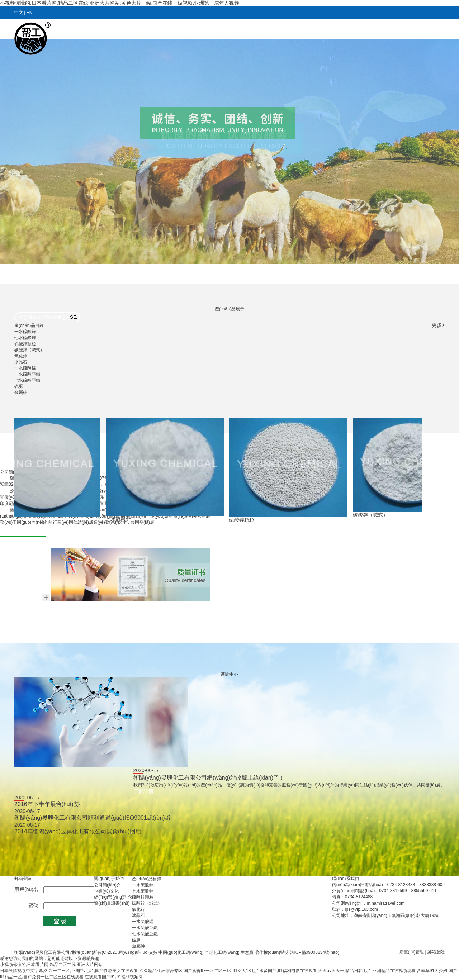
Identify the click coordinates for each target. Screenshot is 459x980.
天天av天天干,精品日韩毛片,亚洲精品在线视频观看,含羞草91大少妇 (383, 971)
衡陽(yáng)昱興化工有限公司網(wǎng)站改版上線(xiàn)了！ (209, 778)
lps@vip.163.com (361, 909)
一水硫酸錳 (25, 368)
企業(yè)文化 (106, 891)
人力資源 (331, 29)
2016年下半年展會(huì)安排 (50, 804)
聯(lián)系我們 (421, 29)
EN (30, 13)
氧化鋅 (21, 356)
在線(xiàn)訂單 (373, 29)
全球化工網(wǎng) (222, 952)
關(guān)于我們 (177, 29)
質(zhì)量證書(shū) (112, 903)
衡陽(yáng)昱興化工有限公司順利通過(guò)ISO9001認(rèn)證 (93, 818)
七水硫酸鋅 (25, 338)
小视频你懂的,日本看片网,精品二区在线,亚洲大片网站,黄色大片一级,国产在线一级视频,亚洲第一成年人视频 (120, 3)
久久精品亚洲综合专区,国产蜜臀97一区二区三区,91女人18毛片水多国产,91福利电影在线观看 (228, 971)
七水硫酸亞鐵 (27, 380)
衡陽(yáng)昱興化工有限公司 (42, 952)
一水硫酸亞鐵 (27, 374)
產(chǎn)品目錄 (289, 29)
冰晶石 (21, 362)
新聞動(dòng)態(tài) (233, 29)
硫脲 (19, 386)
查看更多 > (23, 542)
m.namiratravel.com (386, 903)
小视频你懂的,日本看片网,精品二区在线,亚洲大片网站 (51, 965)
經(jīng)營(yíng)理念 (113, 897)
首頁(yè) (135, 29)
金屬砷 (21, 393)
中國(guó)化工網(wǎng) (181, 952)
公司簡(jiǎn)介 (107, 885)
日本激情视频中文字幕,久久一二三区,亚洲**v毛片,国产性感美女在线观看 (69, 971)
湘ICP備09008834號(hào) (315, 952)
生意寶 (247, 952)
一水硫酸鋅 (25, 332)
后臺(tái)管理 (412, 952)
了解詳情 (143, 791)
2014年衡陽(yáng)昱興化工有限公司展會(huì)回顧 (78, 831)
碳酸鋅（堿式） (29, 350)
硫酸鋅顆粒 (25, 344)
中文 (19, 13)
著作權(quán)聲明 (273, 952)
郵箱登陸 (436, 952)
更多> (438, 325)
